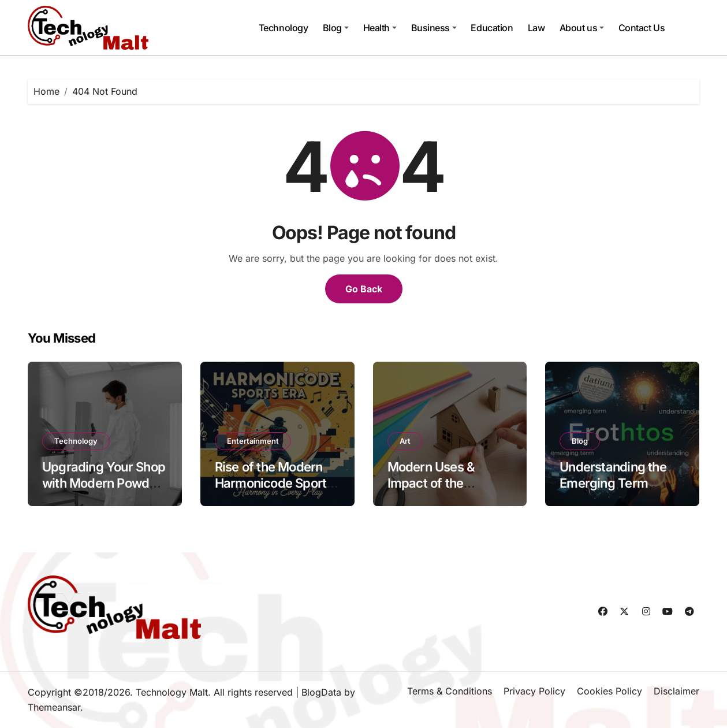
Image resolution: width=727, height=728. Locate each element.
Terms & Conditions (450, 691)
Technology (283, 28)
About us (582, 28)
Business (434, 28)
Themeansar (54, 707)
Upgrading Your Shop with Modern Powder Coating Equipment (104, 483)
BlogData (321, 692)
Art (405, 441)
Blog (336, 28)
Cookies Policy (609, 691)
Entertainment (253, 441)
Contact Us (642, 28)
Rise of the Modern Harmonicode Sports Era (274, 483)
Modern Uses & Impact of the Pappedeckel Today (445, 483)
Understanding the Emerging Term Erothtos (613, 483)
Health (380, 28)
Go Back (364, 289)
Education (492, 28)
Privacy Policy (534, 691)
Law (536, 28)
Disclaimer (676, 691)
